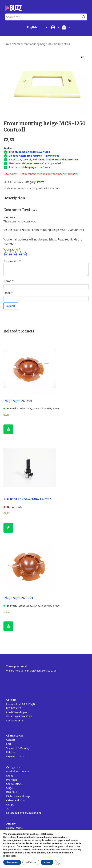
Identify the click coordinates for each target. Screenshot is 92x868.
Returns (11, 752)
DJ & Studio (13, 792)
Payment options (16, 756)
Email (8, 293)
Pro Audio (12, 780)
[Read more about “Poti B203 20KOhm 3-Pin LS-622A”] (8, 528)
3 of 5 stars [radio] (15, 254)
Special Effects (14, 784)
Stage (9, 788)
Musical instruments (18, 771)
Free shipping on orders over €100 (29, 152)
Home (7, 44)
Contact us (31, 163)
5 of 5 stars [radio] (25, 254)
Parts (17, 44)
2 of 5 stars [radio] (10, 254)
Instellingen (46, 834)
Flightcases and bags (18, 796)
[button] (83, 57)
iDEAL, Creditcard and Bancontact (58, 159)
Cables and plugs (16, 800)
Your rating (12, 249)
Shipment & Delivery (18, 748)
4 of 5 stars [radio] (20, 254)
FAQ (9, 744)
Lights (10, 776)
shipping (29, 167)
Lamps (10, 805)
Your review (12, 261)
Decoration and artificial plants (24, 813)
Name (9, 281)
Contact (11, 740)
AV (8, 808)
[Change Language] (36, 27)
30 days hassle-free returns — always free (34, 156)
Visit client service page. (43, 671)
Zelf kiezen (31, 862)
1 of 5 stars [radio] (6, 254)
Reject (47, 862)
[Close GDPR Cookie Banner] (57, 862)
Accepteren (12, 862)
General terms (14, 828)
